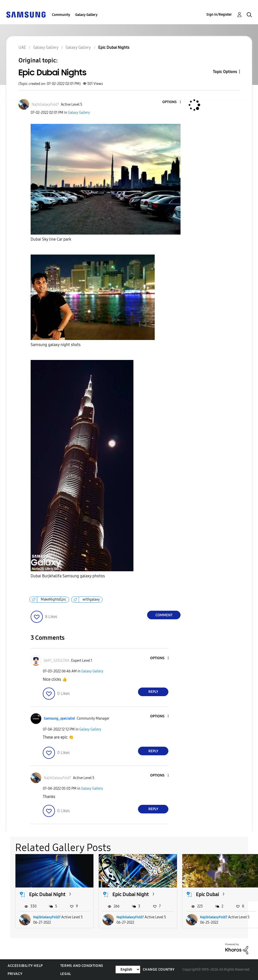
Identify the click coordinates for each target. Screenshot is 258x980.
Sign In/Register (219, 15)
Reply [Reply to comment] (153, 692)
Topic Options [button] (225, 72)
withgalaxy (91, 599)
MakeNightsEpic (54, 599)
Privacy (15, 974)
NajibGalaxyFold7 (47, 917)
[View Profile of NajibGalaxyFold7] (45, 105)
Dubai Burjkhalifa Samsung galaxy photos (68, 576)
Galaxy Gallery (86, 15)
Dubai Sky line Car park (51, 239)
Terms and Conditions (82, 966)
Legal (66, 974)
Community (61, 15)
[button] (172, 102)
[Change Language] (128, 970)
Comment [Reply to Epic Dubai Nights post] (164, 615)
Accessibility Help (25, 966)
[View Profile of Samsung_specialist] (59, 719)
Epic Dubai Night (47, 894)
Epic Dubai (207, 894)
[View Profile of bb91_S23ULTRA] (57, 661)
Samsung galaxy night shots (56, 345)
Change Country (159, 970)
